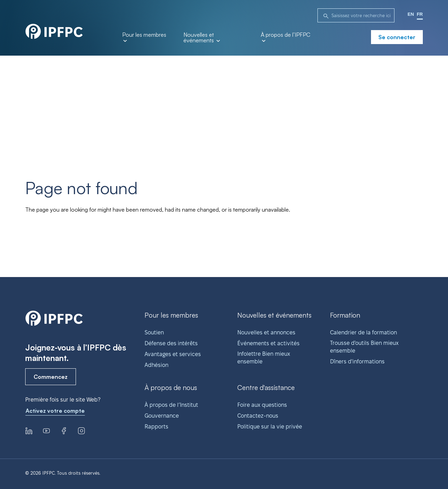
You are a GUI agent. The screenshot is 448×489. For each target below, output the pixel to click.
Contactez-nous (258, 416)
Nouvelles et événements (202, 38)
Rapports (156, 427)
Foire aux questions (262, 405)
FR (420, 14)
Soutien (154, 332)
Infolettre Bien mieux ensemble (264, 358)
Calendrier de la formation (363, 332)
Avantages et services (173, 354)
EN (411, 14)
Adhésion (156, 365)
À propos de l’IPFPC (286, 37)
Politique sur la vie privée (270, 427)
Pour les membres (144, 37)
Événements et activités (268, 343)
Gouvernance (162, 416)
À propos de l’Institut (171, 405)
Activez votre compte (55, 411)
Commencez (51, 377)
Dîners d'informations (357, 362)
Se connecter (397, 37)
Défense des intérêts (171, 343)
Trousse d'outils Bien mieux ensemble (364, 347)
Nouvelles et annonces (266, 332)
